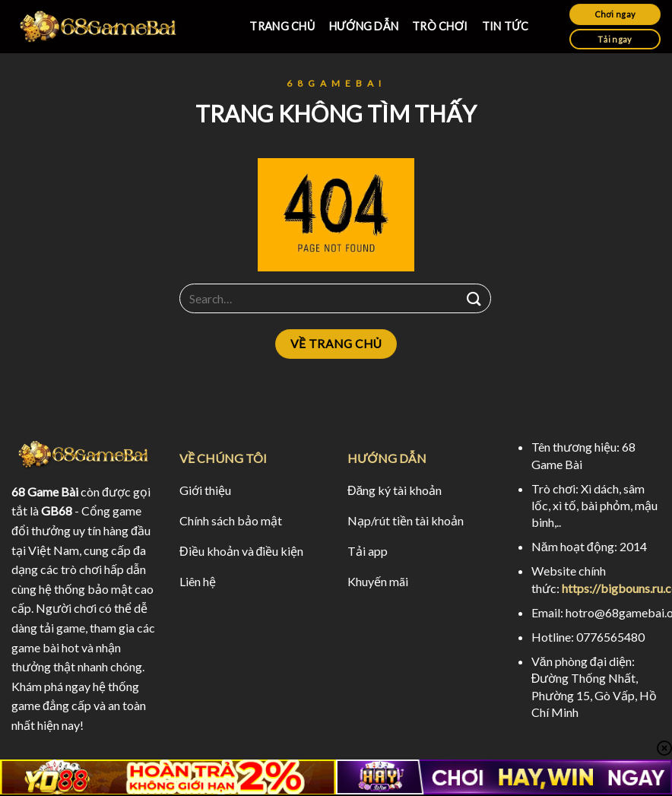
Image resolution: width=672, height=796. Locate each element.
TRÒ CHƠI (440, 26)
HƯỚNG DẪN (364, 26)
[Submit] (474, 298)
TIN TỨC (506, 26)
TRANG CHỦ (282, 26)
